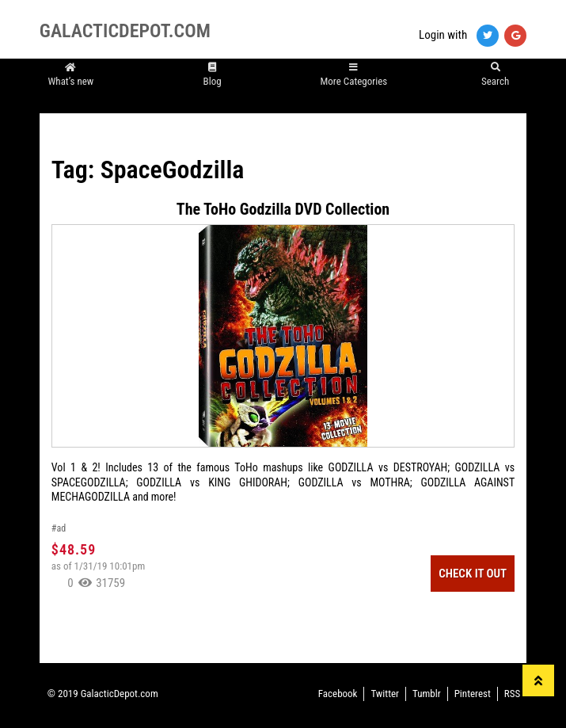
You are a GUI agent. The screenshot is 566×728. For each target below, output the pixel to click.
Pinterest (472, 694)
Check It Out (473, 574)
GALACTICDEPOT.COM (125, 31)
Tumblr (427, 694)
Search (495, 73)
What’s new (71, 73)
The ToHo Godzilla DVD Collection (283, 209)
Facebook (338, 694)
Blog (213, 73)
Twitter (385, 694)
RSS (512, 694)
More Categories (354, 73)
